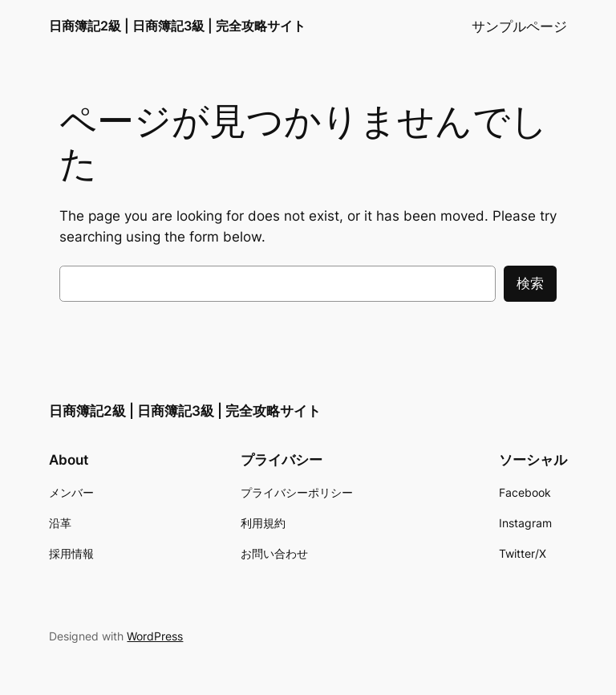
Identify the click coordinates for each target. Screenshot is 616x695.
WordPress (155, 636)
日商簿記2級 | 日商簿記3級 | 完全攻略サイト (177, 26)
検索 (530, 283)
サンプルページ (519, 26)
